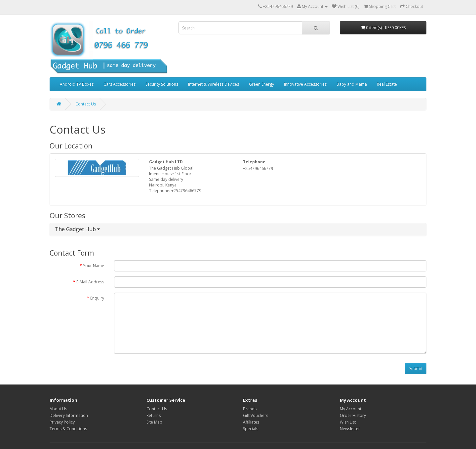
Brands (250, 409)
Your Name (94, 266)
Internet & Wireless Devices (214, 84)
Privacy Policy (62, 422)
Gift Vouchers (256, 415)
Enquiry (97, 298)
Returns (154, 415)
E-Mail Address (90, 282)
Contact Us (86, 104)
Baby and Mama (352, 84)
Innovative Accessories (305, 84)
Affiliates (251, 422)
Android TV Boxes (77, 84)
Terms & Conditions (68, 429)
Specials (251, 429)
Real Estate (387, 84)
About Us (58, 409)
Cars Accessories (119, 84)
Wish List (348, 422)
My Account (351, 409)
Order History (353, 415)
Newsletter (350, 429)
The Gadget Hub (77, 229)
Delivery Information (69, 415)
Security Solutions (162, 84)
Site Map (154, 422)
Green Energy (261, 84)
